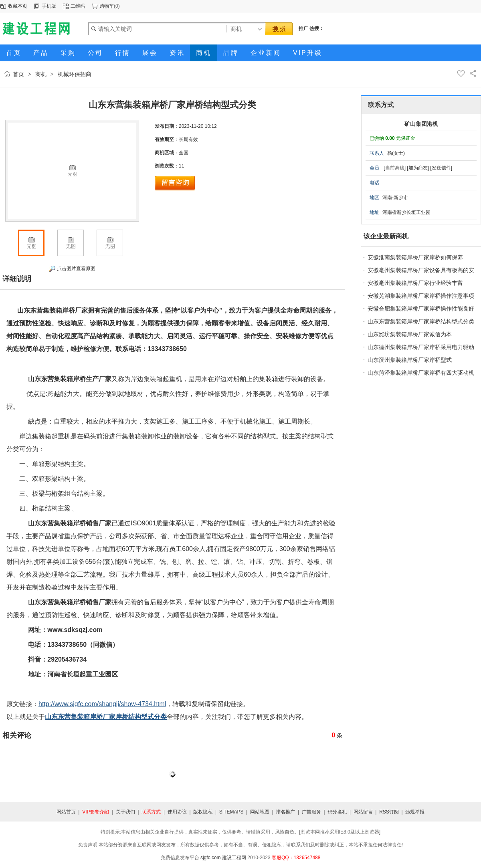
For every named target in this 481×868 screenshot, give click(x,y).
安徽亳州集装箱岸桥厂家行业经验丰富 (415, 283)
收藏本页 (18, 6)
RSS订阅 (389, 812)
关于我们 (125, 812)
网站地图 (260, 812)
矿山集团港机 (421, 124)
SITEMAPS (231, 812)
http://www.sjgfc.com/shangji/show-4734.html (102, 704)
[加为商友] (418, 168)
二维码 (78, 6)
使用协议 (177, 812)
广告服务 (311, 812)
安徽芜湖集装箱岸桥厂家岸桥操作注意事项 (421, 296)
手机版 (49, 6)
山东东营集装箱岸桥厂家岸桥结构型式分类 (421, 321)
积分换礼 (337, 812)
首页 (18, 74)
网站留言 (363, 812)
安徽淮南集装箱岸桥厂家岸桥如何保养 (415, 257)
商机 (41, 74)
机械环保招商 (75, 74)
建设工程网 (234, 858)
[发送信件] (441, 168)
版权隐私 (203, 812)
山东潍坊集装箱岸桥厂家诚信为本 (410, 334)
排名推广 (285, 812)
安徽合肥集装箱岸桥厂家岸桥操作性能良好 (421, 309)
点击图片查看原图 (72, 269)
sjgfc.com (211, 858)
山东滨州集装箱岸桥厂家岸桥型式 (410, 360)
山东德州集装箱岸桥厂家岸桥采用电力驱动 (421, 347)
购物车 (107, 6)
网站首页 (66, 812)
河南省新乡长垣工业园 (406, 212)
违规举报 (415, 812)
